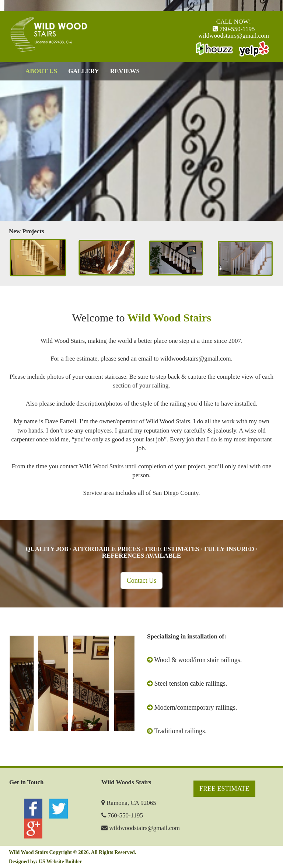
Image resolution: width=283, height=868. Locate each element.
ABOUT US (41, 71)
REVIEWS (125, 71)
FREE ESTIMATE (224, 789)
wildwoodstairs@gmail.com (234, 36)
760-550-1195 (237, 29)
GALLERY (83, 71)
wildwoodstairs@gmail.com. (196, 359)
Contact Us (142, 581)
